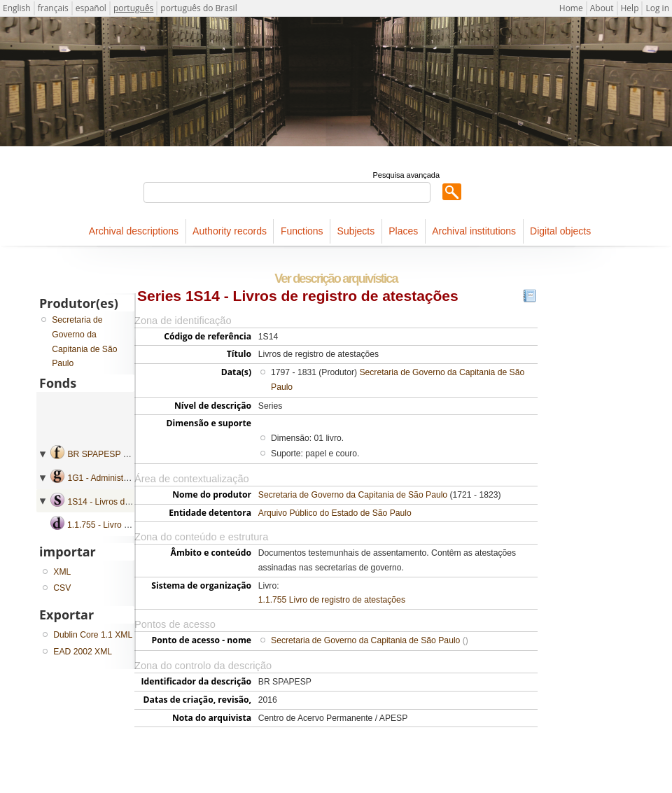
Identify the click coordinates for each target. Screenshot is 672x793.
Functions (302, 231)
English (17, 8)
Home (571, 8)
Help (630, 8)
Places (403, 231)
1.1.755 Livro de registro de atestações (332, 600)
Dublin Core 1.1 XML (93, 635)
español (91, 8)
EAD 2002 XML (83, 652)
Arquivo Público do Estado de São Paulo (335, 513)
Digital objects (560, 231)
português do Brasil (198, 8)
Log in (657, 8)
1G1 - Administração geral (117, 478)
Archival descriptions (134, 231)
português (133, 8)
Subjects (356, 231)
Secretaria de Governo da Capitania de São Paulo (353, 495)
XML (62, 572)
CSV (62, 588)
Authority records (230, 231)
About (602, 8)
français (53, 8)
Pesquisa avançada (406, 175)
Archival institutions (474, 231)
